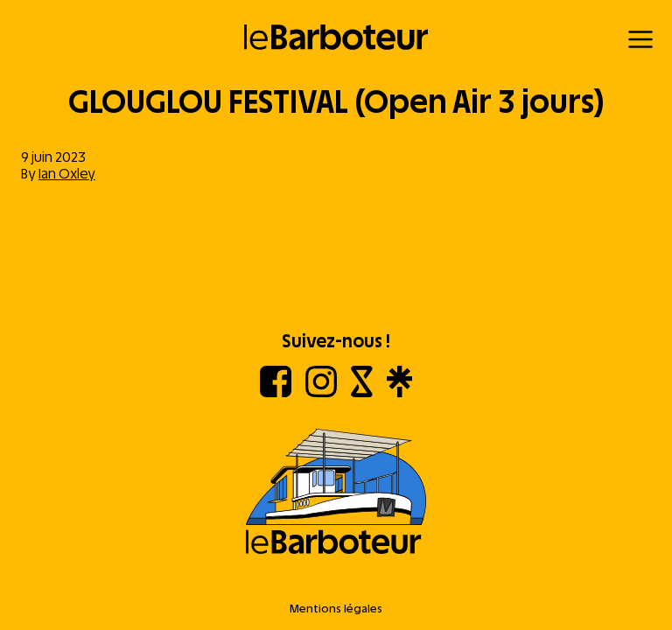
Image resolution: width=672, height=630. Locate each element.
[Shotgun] (362, 392)
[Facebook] (276, 392)
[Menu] (640, 39)
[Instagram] (321, 392)
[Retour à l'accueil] (336, 37)
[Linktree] (399, 392)
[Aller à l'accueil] (336, 493)
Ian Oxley (67, 174)
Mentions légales (336, 609)
